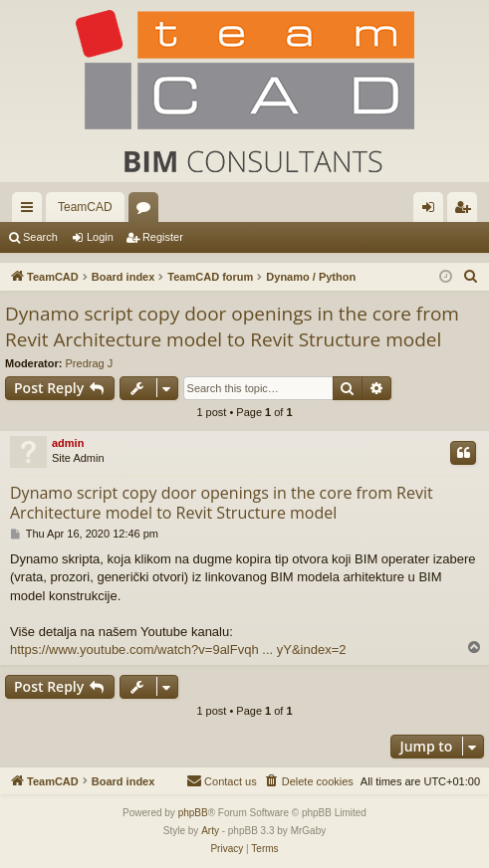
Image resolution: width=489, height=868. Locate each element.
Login (100, 237)
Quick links (31, 211)
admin (68, 443)
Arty (210, 831)
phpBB (193, 813)
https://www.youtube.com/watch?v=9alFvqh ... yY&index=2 (178, 650)
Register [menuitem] (467, 211)
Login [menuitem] (433, 211)
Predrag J (90, 363)
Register (163, 237)
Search (40, 237)
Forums (147, 211)
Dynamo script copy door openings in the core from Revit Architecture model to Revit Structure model (232, 327)
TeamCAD (85, 207)
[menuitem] (471, 277)
